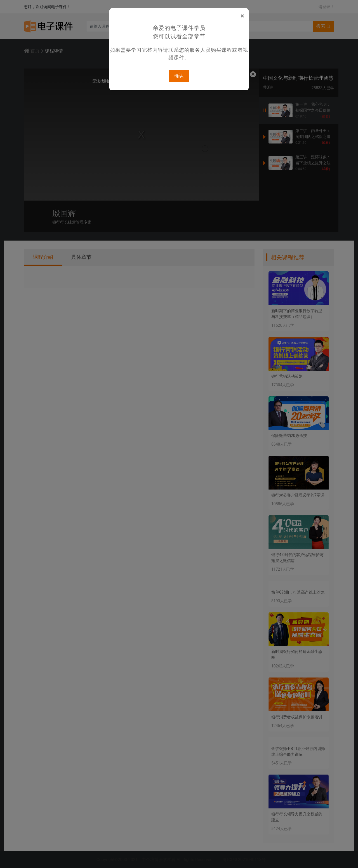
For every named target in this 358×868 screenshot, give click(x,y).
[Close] (242, 16)
